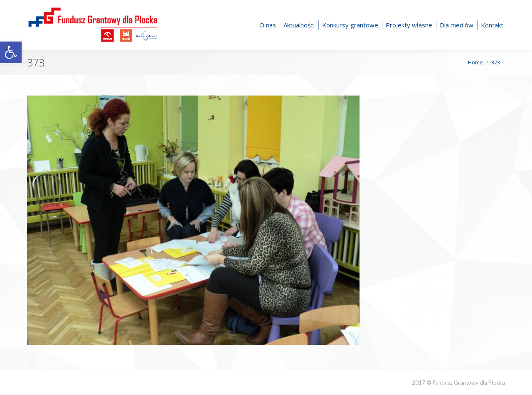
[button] (11, 52)
